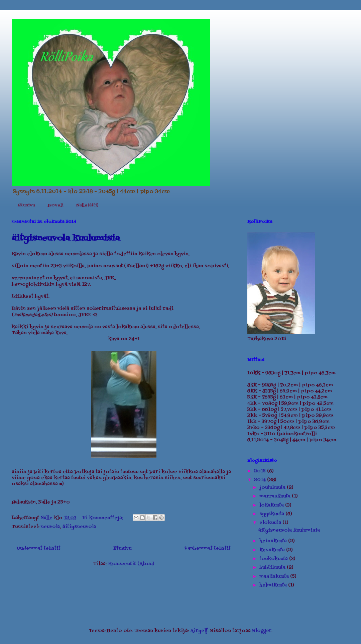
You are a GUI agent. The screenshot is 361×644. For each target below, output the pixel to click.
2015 (261, 471)
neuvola (50, 527)
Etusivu (26, 205)
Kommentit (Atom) (131, 564)
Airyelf (199, 631)
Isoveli (55, 205)
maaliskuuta (275, 577)
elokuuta (271, 523)
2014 (261, 480)
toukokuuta (274, 559)
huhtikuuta (273, 568)
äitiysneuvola (79, 527)
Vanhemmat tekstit (207, 548)
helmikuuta (274, 585)
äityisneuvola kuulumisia (66, 238)
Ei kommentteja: (103, 518)
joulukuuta (273, 488)
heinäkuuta (274, 541)
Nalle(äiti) (87, 205)
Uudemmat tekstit (39, 548)
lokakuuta (272, 505)
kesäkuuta (273, 550)
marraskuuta (276, 496)
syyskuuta (272, 514)
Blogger (262, 631)
